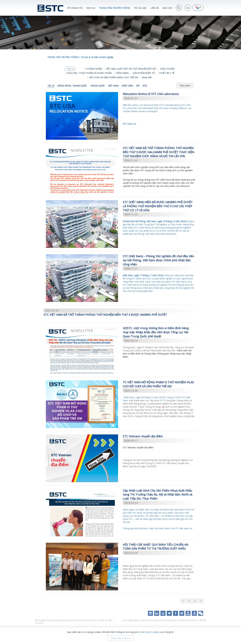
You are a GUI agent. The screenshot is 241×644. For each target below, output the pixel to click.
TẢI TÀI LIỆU (140, 8)
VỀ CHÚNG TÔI (75, 8)
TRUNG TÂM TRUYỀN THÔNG (114, 8)
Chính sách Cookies (188, 620)
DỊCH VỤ (91, 8)
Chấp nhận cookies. (121, 638)
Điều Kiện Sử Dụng (150, 620)
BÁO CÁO (167, 8)
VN (188, 8)
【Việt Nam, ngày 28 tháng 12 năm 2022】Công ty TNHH (152, 397)
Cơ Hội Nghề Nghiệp (131, 620)
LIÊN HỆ (155, 8)
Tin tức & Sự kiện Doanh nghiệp (97, 57)
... (159, 286)
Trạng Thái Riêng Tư (169, 620)
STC (162, 400)
